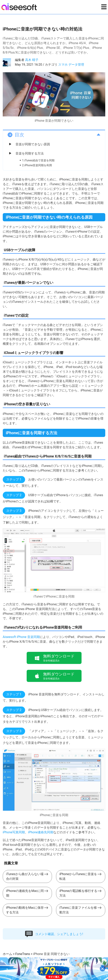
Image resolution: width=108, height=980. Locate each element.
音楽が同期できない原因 (33, 144)
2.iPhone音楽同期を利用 (37, 165)
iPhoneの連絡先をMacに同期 (25, 893)
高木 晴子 (32, 60)
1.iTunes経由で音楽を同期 (38, 160)
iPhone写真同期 (14, 832)
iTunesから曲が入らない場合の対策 (25, 876)
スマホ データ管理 (71, 65)
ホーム (7, 954)
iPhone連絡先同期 (41, 832)
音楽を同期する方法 (30, 153)
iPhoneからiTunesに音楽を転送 (78, 876)
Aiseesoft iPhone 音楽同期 (21, 637)
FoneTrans (23, 954)
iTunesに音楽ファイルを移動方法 (78, 910)
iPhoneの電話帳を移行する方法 (78, 893)
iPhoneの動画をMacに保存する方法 (25, 910)
